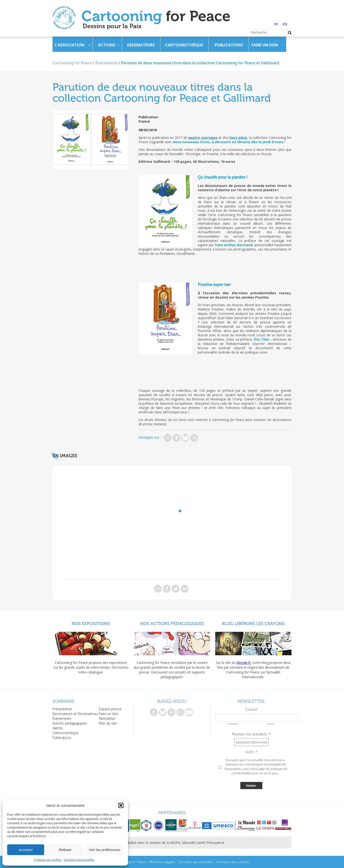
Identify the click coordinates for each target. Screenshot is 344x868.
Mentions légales (162, 862)
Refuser (65, 850)
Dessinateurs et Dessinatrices (75, 714)
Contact (251, 710)
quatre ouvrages (203, 138)
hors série (238, 138)
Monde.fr (244, 663)
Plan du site (108, 723)
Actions (107, 45)
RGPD (251, 752)
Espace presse (110, 709)
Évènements (106, 63)
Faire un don (265, 45)
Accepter (26, 850)
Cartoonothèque (184, 45)
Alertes (58, 728)
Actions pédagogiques (70, 723)
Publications (229, 45)
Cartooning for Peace (72, 63)
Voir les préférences (105, 850)
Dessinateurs (141, 45)
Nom (271, 724)
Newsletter (107, 718)
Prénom (233, 724)
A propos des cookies (233, 862)
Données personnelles (79, 860)
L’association (70, 45)
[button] (121, 805)
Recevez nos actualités (251, 734)
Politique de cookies (48, 860)
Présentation (62, 709)
